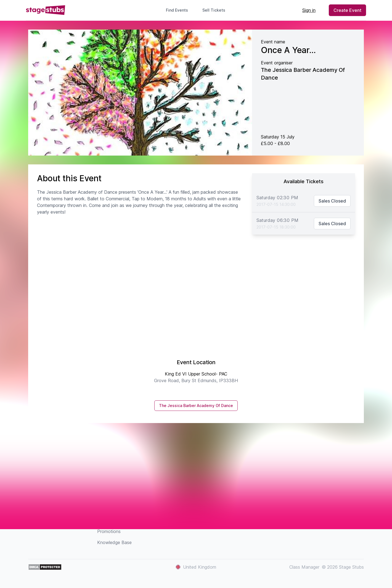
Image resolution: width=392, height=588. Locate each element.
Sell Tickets (216, 10)
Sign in (309, 10)
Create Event (347, 10)
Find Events (177, 10)
